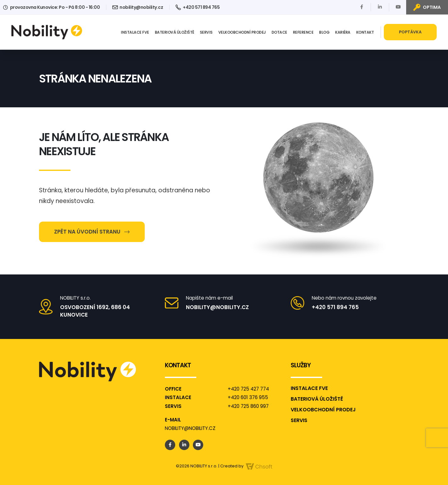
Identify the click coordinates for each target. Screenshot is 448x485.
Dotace (279, 32)
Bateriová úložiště (174, 32)
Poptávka (410, 32)
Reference (303, 32)
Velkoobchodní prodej (242, 32)
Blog (324, 32)
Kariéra (343, 32)
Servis (206, 32)
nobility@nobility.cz (138, 7)
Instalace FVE (135, 32)
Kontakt (365, 32)
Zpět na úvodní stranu (92, 232)
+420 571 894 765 (198, 7)
